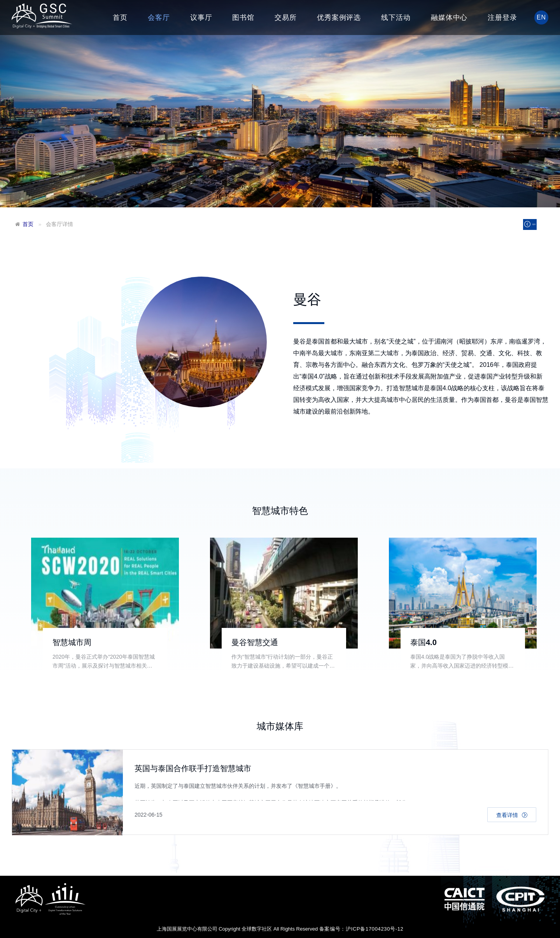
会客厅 (159, 18)
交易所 (286, 18)
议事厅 (201, 18)
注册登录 (502, 18)
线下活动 (396, 18)
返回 (522, 226)
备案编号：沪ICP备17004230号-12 (361, 929)
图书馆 (243, 18)
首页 (120, 18)
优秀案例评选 (339, 18)
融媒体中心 (449, 18)
